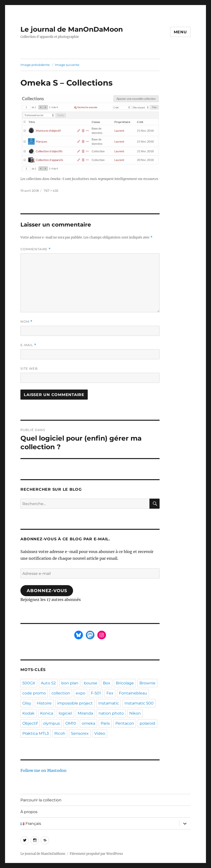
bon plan (70, 683)
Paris (105, 723)
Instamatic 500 (139, 703)
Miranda (85, 713)
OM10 (71, 723)
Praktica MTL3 (36, 733)
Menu (180, 32)
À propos (29, 812)
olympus (51, 723)
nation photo (111, 713)
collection (61, 693)
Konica (47, 713)
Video (100, 733)
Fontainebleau (133, 693)
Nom (26, 322)
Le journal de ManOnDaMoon (72, 29)
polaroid (147, 723)
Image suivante (67, 65)
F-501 (96, 693)
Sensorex (80, 733)
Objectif (30, 723)
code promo (34, 693)
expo (81, 693)
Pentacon (125, 723)
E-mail (28, 345)
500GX (29, 683)
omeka (88, 723)
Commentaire (36, 249)
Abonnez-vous (47, 591)
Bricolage (125, 683)
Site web (29, 368)
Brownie (147, 683)
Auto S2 (48, 683)
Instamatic (109, 703)
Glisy (27, 703)
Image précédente (35, 65)
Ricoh (60, 733)
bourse (91, 683)
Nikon (135, 713)
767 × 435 (51, 191)
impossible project (75, 703)
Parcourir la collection (41, 800)
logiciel (65, 713)
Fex (110, 693)
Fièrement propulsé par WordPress (96, 854)
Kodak (28, 713)
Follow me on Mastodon (43, 770)
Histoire (44, 703)
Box (107, 683)
